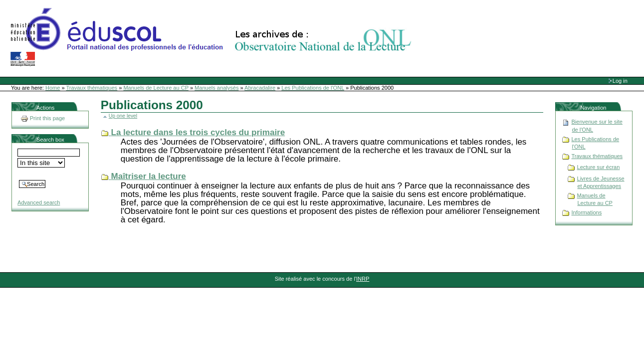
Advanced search (39, 202)
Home (53, 88)
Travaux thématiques (92, 88)
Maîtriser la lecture (149, 176)
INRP (363, 279)
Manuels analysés (216, 88)
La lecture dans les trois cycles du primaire (198, 132)
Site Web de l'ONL (213, 37)
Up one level (123, 116)
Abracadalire (260, 88)
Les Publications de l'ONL (313, 88)
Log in (620, 81)
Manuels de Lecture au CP (156, 88)
